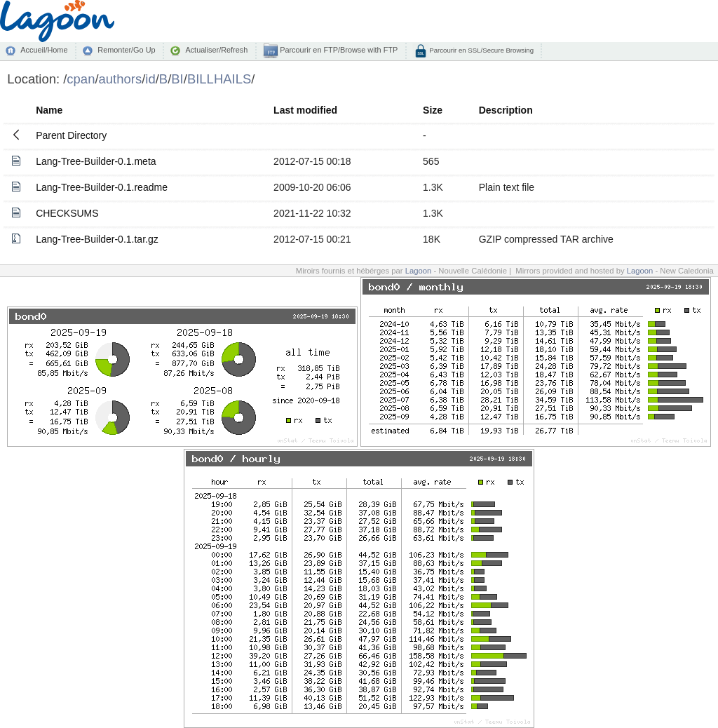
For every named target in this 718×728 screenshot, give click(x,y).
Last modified (305, 110)
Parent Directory (71, 135)
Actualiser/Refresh (216, 50)
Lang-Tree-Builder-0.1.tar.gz (97, 239)
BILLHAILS (219, 79)
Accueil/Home (44, 50)
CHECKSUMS (67, 213)
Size (433, 110)
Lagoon (419, 271)
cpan (81, 79)
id (150, 79)
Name (49, 110)
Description (506, 110)
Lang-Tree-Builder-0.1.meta (96, 161)
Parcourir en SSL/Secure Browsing (481, 50)
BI (177, 79)
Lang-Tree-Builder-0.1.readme (102, 187)
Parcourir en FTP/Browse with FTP (338, 50)
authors (121, 79)
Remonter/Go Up (126, 50)
